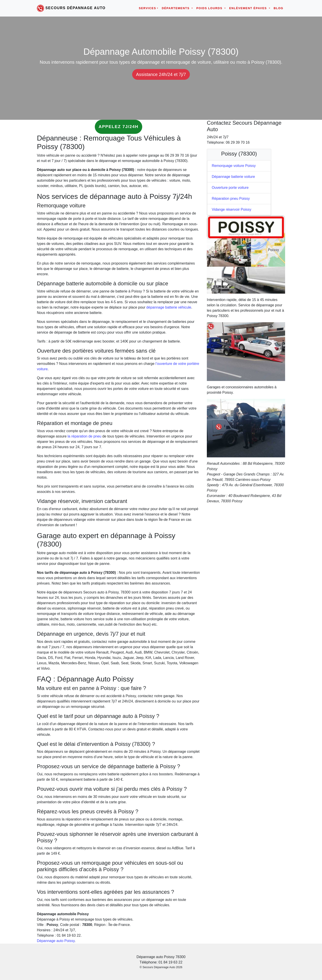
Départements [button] (176, 8)
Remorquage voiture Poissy (234, 166)
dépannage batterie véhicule (169, 307)
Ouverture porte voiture (230, 188)
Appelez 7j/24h (119, 127)
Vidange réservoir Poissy (232, 209)
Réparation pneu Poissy (231, 199)
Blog (279, 8)
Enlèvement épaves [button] (249, 8)
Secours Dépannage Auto (75, 8)
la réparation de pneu (84, 436)
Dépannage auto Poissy (56, 941)
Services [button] (147, 8)
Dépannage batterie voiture (233, 177)
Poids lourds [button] (210, 8)
